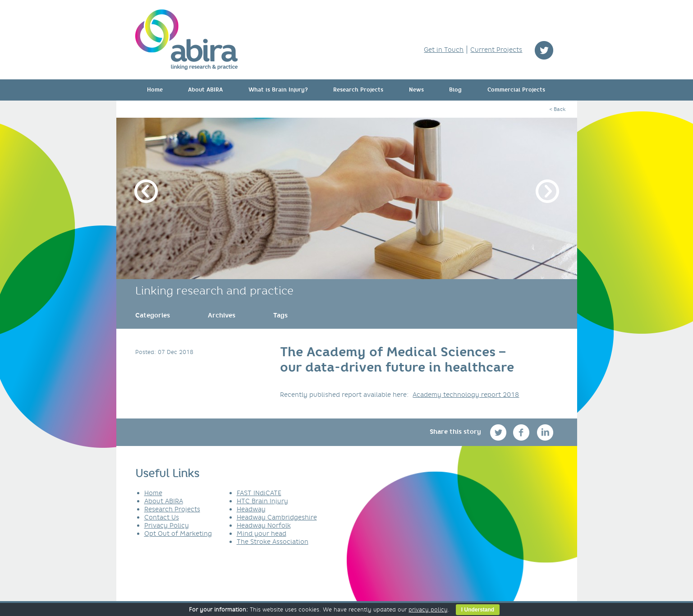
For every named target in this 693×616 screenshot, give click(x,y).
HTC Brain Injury (262, 501)
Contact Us (162, 517)
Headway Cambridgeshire (277, 517)
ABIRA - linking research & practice (186, 40)
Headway (251, 509)
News (416, 90)
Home (155, 90)
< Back (557, 109)
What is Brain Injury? (278, 90)
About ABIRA (205, 90)
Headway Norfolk (264, 525)
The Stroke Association (273, 542)
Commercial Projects (516, 90)
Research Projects (358, 90)
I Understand (478, 610)
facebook (522, 432)
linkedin (545, 432)
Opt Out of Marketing (178, 533)
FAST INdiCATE (259, 493)
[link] (153, 315)
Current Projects (496, 50)
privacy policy (428, 609)
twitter (544, 50)
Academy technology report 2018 (466, 395)
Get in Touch (444, 50)
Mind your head (262, 533)
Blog (455, 90)
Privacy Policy (167, 525)
